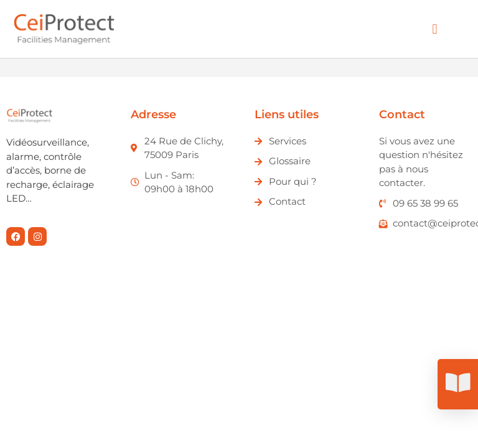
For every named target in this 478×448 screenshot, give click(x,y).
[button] (435, 29)
